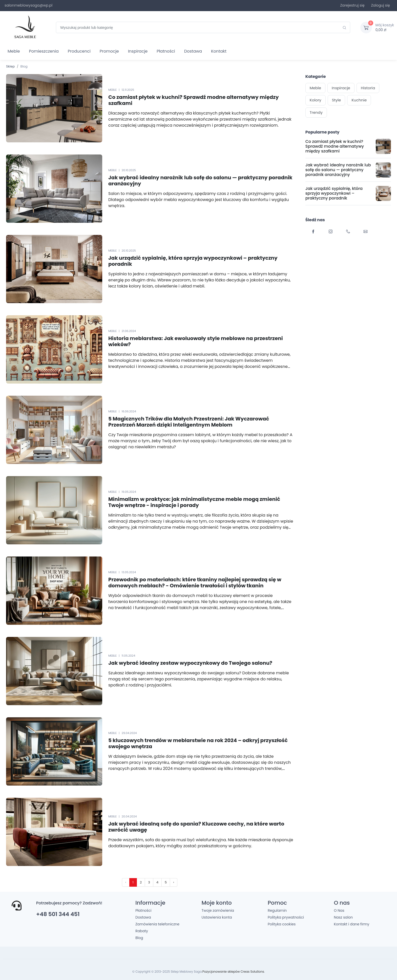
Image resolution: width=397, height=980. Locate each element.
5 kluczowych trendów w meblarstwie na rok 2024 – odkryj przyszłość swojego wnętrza (198, 743)
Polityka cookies (282, 924)
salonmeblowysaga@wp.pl (28, 5)
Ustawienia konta (217, 917)
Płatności (166, 51)
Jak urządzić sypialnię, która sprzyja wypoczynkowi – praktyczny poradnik (193, 261)
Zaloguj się (380, 5)
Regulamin (277, 910)
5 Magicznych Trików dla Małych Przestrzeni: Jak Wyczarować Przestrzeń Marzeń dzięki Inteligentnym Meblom (189, 422)
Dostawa (193, 51)
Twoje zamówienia (218, 910)
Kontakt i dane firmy (351, 924)
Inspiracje (138, 51)
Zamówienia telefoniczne (157, 924)
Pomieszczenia (44, 51)
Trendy (316, 112)
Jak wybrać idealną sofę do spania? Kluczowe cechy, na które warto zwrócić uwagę (196, 827)
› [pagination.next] (174, 882)
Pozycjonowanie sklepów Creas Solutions (233, 972)
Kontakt (219, 51)
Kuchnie (359, 100)
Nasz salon (343, 917)
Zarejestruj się (352, 5)
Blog (139, 938)
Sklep (10, 66)
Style (337, 100)
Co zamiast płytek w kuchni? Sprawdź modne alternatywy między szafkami (194, 100)
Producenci (79, 51)
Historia (368, 88)
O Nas (339, 910)
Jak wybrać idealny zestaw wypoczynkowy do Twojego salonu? (190, 663)
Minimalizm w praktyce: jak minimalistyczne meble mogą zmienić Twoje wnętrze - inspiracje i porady (194, 502)
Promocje (109, 51)
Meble (14, 51)
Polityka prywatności (286, 917)
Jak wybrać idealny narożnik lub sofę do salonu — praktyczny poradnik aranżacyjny (200, 181)
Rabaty (142, 931)
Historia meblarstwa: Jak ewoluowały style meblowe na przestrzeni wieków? (196, 341)
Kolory (316, 100)
